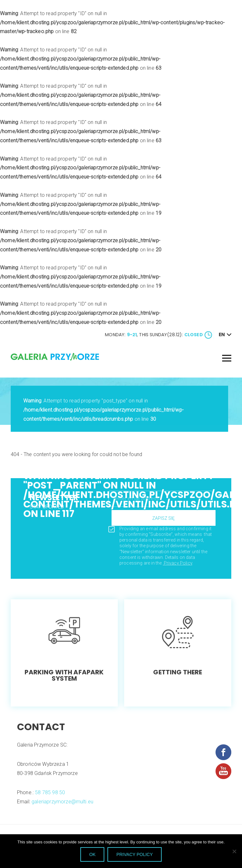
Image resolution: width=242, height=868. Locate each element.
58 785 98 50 (54, 792)
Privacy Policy (181, 563)
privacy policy (134, 854)
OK (92, 854)
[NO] (234, 851)
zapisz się (167, 518)
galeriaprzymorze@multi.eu (66, 801)
